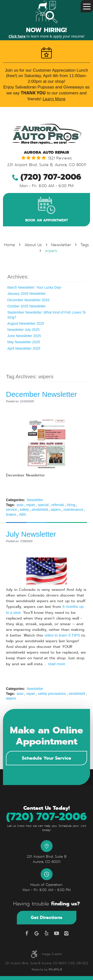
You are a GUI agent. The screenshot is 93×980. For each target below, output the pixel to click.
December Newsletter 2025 (29, 300)
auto (20, 505)
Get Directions (46, 917)
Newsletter (61, 245)
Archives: (18, 277)
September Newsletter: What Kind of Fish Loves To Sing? (47, 315)
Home (10, 245)
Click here (17, 36)
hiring (71, 505)
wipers (51, 251)
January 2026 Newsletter (27, 294)
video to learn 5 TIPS (62, 635)
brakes (11, 514)
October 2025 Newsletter (27, 306)
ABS (23, 514)
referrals (58, 505)
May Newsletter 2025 (24, 342)
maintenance (73, 510)
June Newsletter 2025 (24, 336)
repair (31, 505)
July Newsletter (31, 534)
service (11, 510)
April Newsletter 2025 (24, 348)
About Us (33, 245)
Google (37, 933)
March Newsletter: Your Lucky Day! (34, 287)
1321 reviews (60, 158)
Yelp (47, 933)
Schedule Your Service (46, 758)
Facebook (27, 933)
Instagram (66, 933)
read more (57, 664)
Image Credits (52, 954)
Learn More (54, 99)
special (43, 505)
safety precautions (52, 694)
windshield (40, 510)
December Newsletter (41, 394)
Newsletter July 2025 (24, 330)
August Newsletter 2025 (26, 323)
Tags (85, 245)
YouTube (57, 933)
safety (24, 510)
